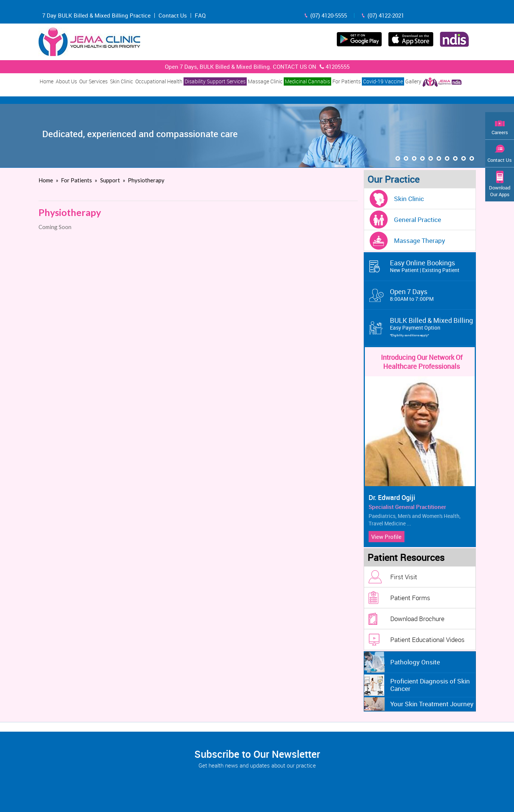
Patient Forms (410, 598)
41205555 (334, 67)
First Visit (404, 577)
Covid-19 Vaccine (383, 81)
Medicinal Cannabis (307, 81)
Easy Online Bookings (433, 266)
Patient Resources (406, 557)
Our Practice (393, 179)
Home (47, 81)
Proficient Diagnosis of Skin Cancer (430, 685)
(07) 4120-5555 (329, 16)
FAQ (200, 16)
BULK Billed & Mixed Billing (433, 327)
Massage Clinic (265, 81)
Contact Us (173, 16)
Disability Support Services (215, 81)
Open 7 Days (433, 295)
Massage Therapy (420, 240)
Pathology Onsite (415, 662)
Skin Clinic (121, 81)
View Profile (386, 537)
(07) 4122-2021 (386, 16)
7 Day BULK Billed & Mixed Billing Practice (96, 16)
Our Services (93, 81)
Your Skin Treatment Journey (432, 704)
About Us (66, 81)
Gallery (413, 81)
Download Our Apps (500, 191)
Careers (500, 132)
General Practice (418, 220)
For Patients (347, 81)
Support (111, 180)
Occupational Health (159, 81)
